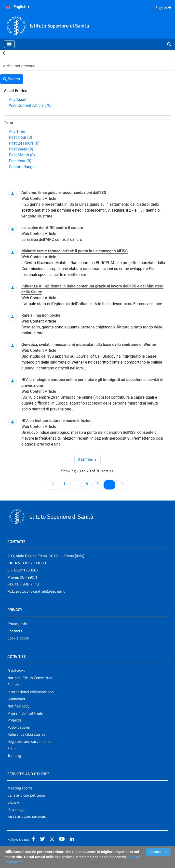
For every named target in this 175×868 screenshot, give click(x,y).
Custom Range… (23, 167)
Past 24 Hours (24, 143)
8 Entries (89, 460)
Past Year (20, 161)
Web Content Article (30, 105)
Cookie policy (18, 638)
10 (111, 484)
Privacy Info (17, 624)
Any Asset (18, 100)
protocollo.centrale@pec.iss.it (40, 591)
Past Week (21, 149)
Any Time (17, 131)
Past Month (22, 155)
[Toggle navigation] (9, 44)
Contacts (15, 631)
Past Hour (20, 137)
